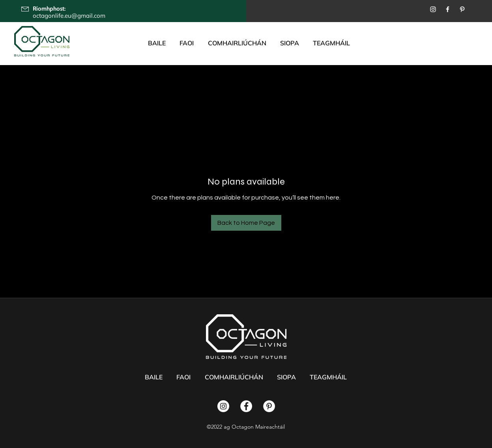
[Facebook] (448, 9)
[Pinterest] (462, 9)
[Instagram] (433, 9)
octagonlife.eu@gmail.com (69, 16)
